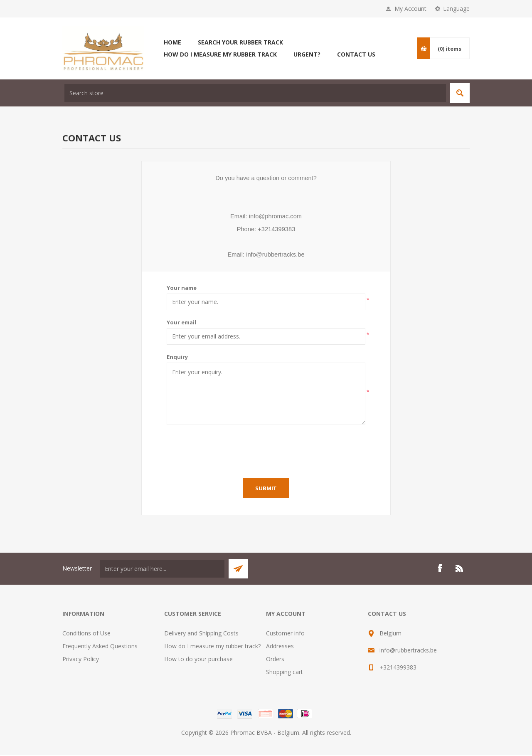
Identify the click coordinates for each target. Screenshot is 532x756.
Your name (182, 289)
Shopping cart (284, 673)
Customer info (285, 634)
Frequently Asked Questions (100, 647)
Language (456, 9)
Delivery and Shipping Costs (201, 634)
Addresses (280, 647)
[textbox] (255, 93)
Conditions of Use (86, 634)
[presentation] (266, 450)
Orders (275, 660)
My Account (410, 9)
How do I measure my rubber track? (212, 647)
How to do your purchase (198, 660)
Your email (181, 323)
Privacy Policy (81, 660)
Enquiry (177, 358)
